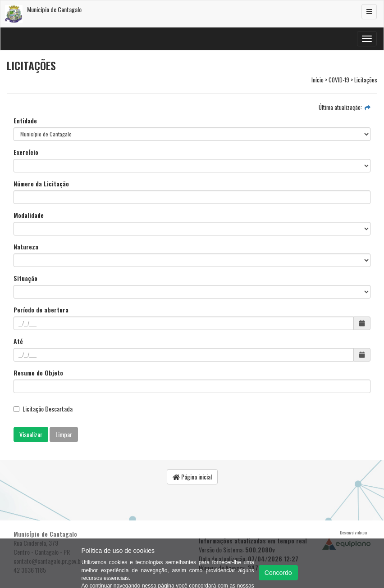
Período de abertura (41, 310)
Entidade (25, 121)
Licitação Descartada (43, 409)
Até (18, 341)
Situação (25, 278)
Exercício (26, 152)
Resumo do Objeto (38, 373)
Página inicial (192, 477)
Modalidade (29, 215)
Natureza (26, 247)
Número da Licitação (41, 184)
